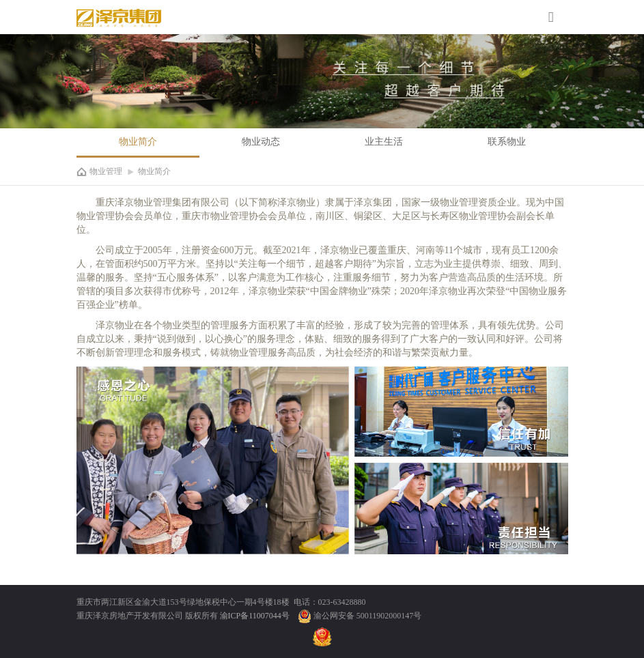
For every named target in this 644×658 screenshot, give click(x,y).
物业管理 (106, 171)
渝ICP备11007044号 (256, 616)
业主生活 (384, 142)
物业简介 (138, 142)
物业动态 (261, 142)
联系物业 (507, 142)
